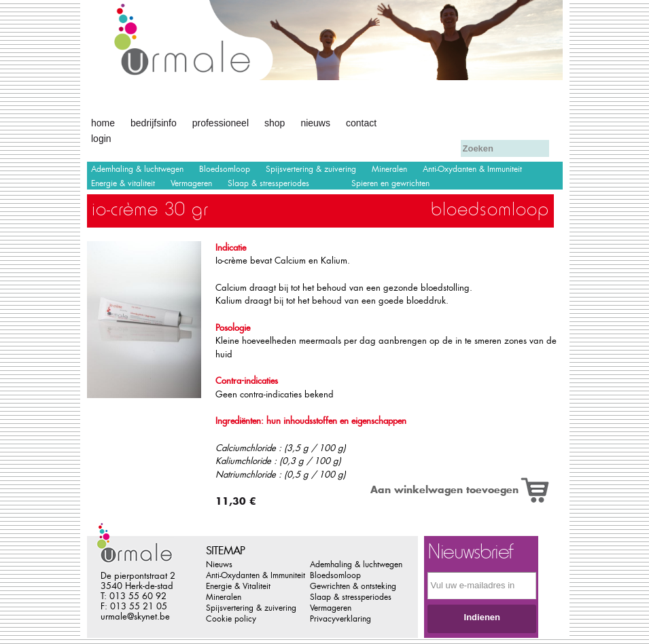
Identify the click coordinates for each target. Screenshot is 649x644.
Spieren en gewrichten (390, 183)
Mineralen (389, 169)
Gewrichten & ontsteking (353, 586)
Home (103, 123)
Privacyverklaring (340, 619)
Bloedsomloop (225, 169)
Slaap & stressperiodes (268, 183)
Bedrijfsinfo (154, 123)
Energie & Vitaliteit (238, 586)
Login (101, 139)
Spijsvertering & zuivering (311, 169)
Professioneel (221, 123)
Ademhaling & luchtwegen (137, 169)
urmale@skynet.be (135, 616)
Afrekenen (421, 121)
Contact (361, 123)
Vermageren (191, 183)
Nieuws (315, 123)
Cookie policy (231, 619)
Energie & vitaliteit (123, 183)
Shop (275, 123)
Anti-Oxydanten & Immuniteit (472, 169)
